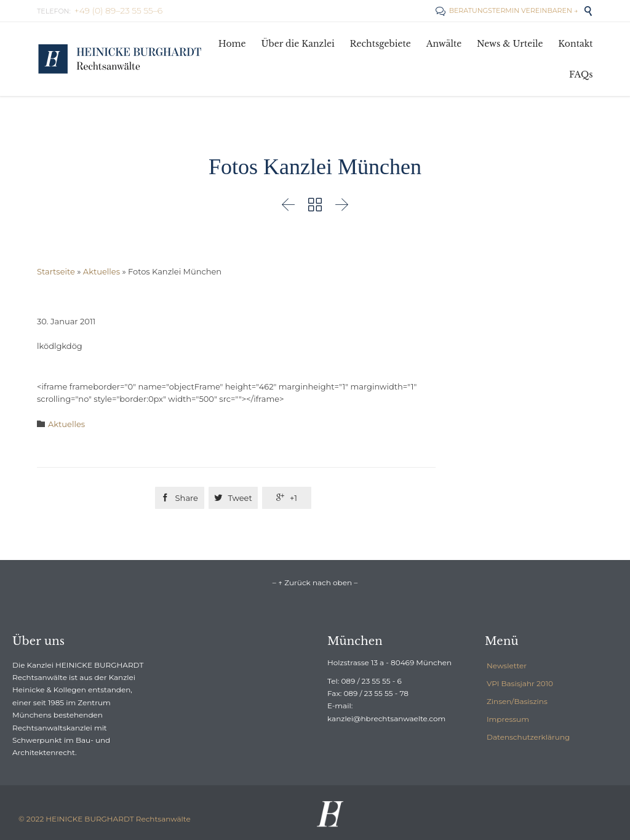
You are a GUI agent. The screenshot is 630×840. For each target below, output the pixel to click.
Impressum (508, 719)
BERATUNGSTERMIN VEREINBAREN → (507, 10)
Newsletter (507, 666)
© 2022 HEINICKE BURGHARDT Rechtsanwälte (105, 819)
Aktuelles (102, 271)
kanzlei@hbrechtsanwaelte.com (386, 718)
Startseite (56, 271)
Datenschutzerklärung (528, 737)
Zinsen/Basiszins (517, 701)
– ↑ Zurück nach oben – (315, 582)
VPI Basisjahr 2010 (520, 683)
